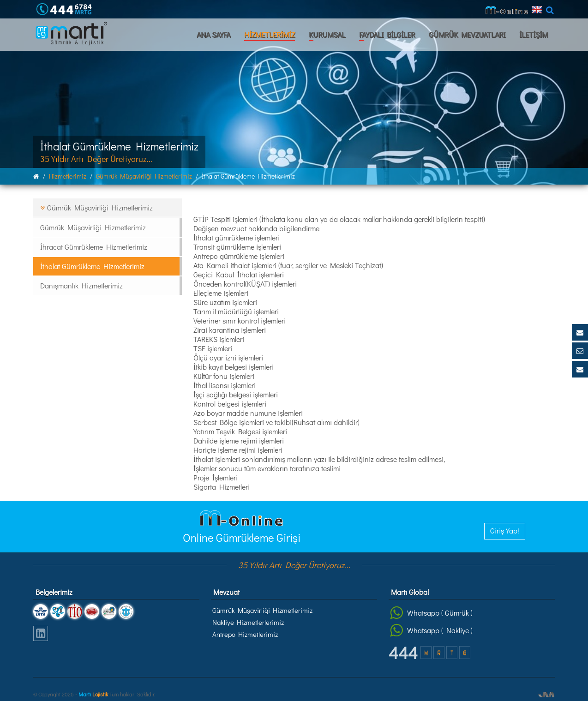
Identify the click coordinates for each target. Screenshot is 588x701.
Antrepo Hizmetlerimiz (245, 634)
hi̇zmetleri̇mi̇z (68, 176)
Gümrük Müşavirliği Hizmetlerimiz (262, 610)
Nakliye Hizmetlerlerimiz (248, 622)
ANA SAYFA (213, 34)
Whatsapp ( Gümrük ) (431, 613)
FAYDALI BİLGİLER (387, 34)
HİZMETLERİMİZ (270, 34)
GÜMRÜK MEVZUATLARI (467, 34)
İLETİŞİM (534, 34)
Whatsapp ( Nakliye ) (431, 630)
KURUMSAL (327, 34)
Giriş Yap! (505, 530)
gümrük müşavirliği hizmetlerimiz (144, 176)
